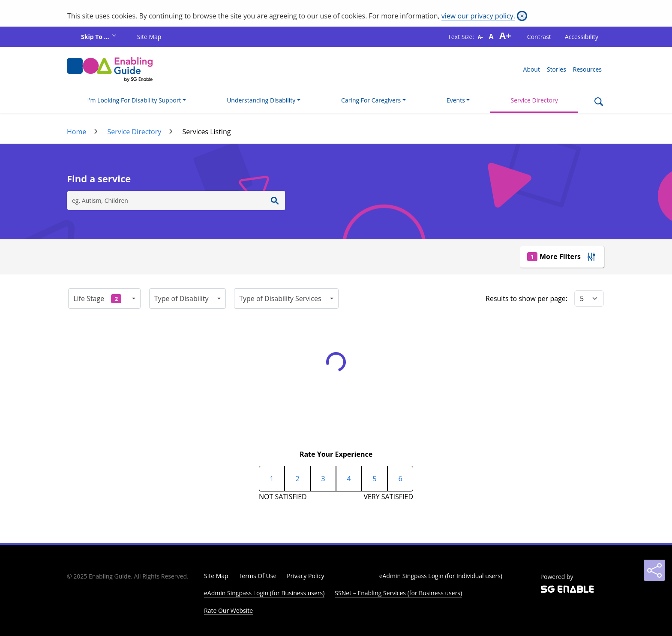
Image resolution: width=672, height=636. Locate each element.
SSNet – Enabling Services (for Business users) (398, 593)
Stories (556, 69)
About (532, 69)
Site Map (149, 37)
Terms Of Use (258, 576)
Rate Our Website (228, 610)
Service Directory (534, 100)
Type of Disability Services (280, 298)
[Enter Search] (275, 200)
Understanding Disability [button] (261, 100)
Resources (587, 69)
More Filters (554, 256)
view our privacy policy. (478, 16)
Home (76, 132)
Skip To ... (96, 37)
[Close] (522, 16)
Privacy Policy (305, 576)
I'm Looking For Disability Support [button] (134, 100)
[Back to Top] (654, 549)
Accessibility (582, 37)
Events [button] (456, 100)
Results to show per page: (526, 298)
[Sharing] (654, 570)
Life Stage (97, 298)
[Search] (598, 102)
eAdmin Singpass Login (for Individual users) (441, 576)
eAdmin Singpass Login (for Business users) (264, 593)
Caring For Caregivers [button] (371, 100)
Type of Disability (181, 298)
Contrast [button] (539, 37)
